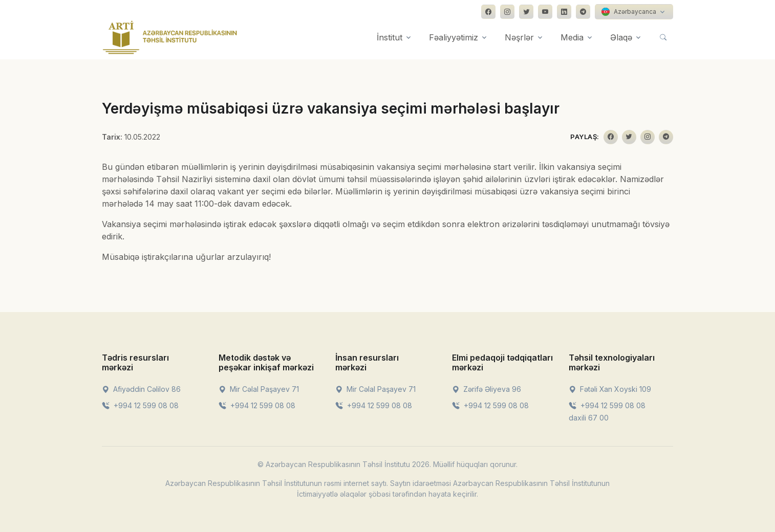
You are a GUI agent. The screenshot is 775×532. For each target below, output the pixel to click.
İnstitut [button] (390, 37)
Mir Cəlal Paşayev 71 (259, 389)
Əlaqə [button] (621, 37)
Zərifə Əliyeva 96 (487, 389)
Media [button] (572, 37)
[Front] (170, 37)
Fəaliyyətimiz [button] (454, 37)
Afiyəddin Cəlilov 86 (141, 389)
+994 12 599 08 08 (140, 405)
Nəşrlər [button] (519, 37)
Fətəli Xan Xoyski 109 (610, 389)
